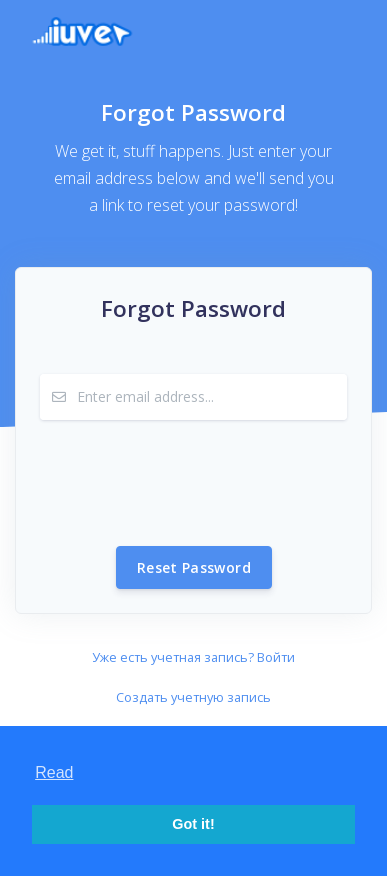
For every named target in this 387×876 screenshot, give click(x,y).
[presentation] (192, 483)
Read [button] (54, 772)
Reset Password (194, 567)
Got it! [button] (193, 824)
